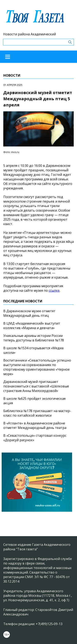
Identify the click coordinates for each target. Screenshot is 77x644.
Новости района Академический (29, 34)
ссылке (54, 290)
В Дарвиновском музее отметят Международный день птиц (29, 313)
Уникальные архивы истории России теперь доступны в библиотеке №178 (34, 338)
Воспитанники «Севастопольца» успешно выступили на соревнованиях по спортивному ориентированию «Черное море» (37, 367)
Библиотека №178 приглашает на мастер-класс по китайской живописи (37, 413)
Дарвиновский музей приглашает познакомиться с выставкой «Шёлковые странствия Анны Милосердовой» (36, 386)
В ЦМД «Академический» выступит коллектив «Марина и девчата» (32, 326)
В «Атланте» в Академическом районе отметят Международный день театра (35, 425)
